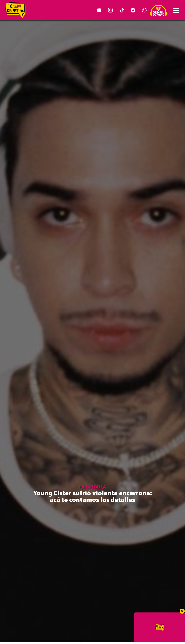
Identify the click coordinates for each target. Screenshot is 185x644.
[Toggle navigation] (176, 10)
